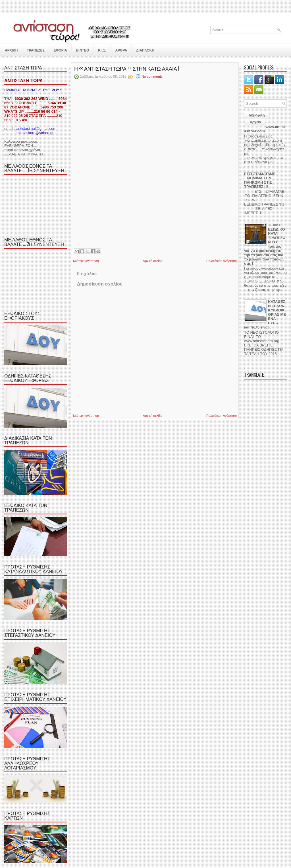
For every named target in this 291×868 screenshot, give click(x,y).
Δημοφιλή (257, 115)
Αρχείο (255, 122)
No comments (152, 77)
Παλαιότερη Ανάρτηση (222, 261)
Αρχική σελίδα (153, 261)
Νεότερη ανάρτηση (86, 261)
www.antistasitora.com (265, 129)
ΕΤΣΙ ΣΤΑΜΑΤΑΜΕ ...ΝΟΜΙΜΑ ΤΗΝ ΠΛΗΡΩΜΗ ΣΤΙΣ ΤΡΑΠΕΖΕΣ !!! (260, 180)
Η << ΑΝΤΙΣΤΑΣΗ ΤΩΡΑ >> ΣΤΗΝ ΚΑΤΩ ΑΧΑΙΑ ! (127, 68)
